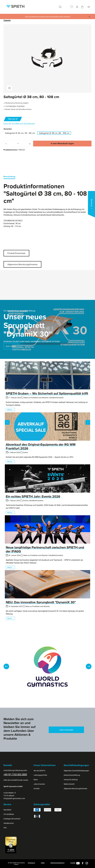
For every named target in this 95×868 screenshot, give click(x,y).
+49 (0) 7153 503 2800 (15, 774)
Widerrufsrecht (69, 784)
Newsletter (7, 810)
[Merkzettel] (72, 7)
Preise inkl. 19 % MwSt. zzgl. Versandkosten (19, 123)
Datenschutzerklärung (72, 775)
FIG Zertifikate (9, 814)
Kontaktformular (17, 780)
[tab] (9, 177)
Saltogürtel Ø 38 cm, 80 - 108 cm (54, 133)
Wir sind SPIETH (39, 771)
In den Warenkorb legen (62, 143)
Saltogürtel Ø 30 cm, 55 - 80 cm (20, 133)
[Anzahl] (18, 144)
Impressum (31, 863)
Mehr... (10, 410)
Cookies (73, 863)
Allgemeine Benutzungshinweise (22, 264)
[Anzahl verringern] (6, 144)
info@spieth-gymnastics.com (14, 798)
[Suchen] (60, 7)
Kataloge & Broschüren (12, 819)
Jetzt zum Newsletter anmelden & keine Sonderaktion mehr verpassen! (48, 17)
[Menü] (89, 7)
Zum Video (11, 346)
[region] (47, 58)
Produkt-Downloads (16, 253)
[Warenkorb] (82, 7)
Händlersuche (9, 823)
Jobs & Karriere (39, 784)
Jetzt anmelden (66, 730)
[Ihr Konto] (77, 7)
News (36, 780)
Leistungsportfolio (40, 775)
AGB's (43, 863)
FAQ (5, 828)
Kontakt (37, 789)
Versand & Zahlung (71, 780)
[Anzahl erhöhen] (30, 144)
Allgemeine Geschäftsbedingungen (76, 771)
